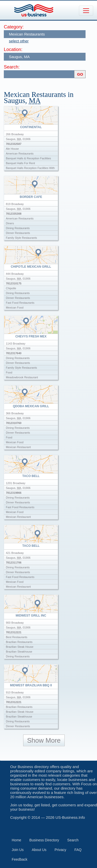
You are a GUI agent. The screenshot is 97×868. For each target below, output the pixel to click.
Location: (13, 49)
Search (73, 840)
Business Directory (44, 840)
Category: (14, 27)
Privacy (60, 850)
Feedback (19, 859)
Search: (12, 67)
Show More (44, 740)
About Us (39, 850)
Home (16, 840)
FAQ (78, 850)
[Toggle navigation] (86, 11)
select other (19, 41)
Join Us (18, 850)
